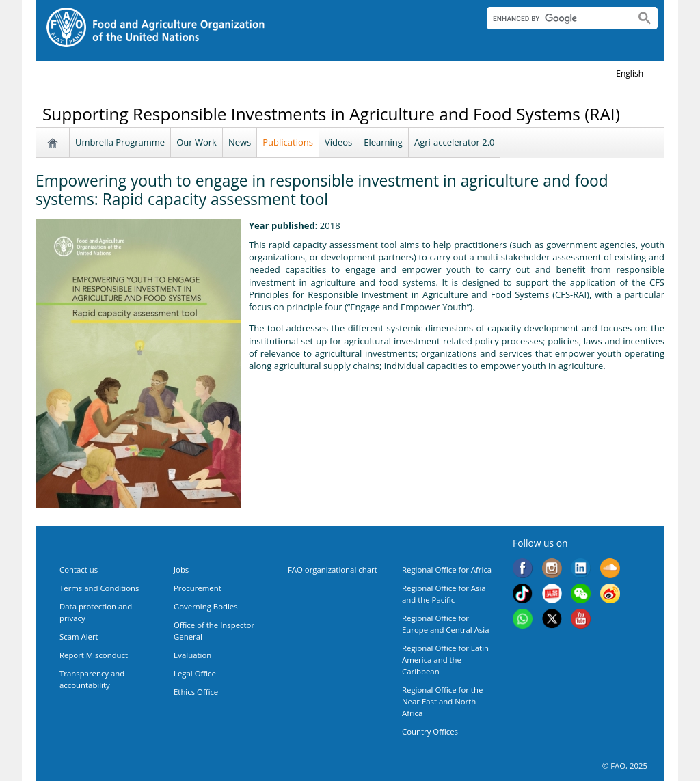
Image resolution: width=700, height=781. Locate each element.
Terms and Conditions (99, 588)
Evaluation (192, 655)
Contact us (79, 570)
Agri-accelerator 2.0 (455, 142)
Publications (288, 142)
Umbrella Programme (120, 142)
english (630, 73)
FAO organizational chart (333, 570)
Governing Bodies (206, 606)
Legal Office (195, 673)
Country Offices (430, 731)
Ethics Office (196, 692)
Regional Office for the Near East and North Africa (442, 701)
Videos (338, 142)
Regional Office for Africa (447, 570)
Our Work (197, 142)
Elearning (383, 142)
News (240, 142)
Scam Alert (79, 636)
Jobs (181, 570)
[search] (555, 18)
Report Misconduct (94, 655)
